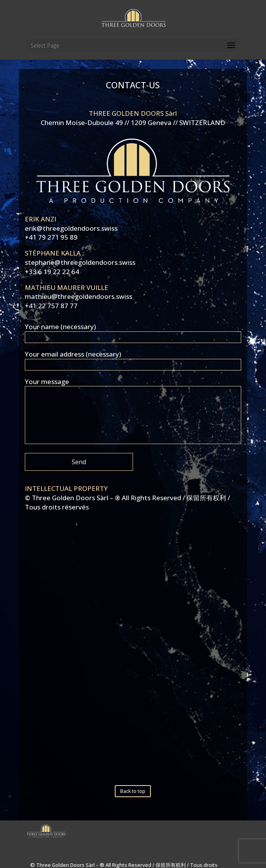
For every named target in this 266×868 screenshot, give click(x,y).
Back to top (133, 791)
